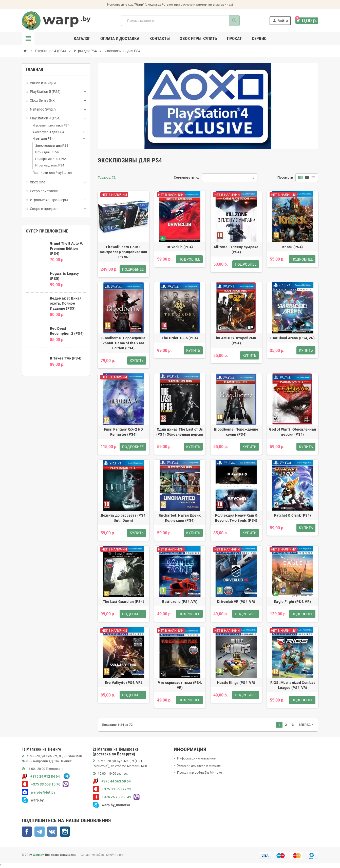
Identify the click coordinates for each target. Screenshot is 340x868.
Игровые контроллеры (49, 200)
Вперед (306, 725)
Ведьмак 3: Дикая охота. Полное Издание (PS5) (66, 303)
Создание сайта (92, 855)
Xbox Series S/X (42, 100)
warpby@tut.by (39, 792)
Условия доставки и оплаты (199, 765)
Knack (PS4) (292, 247)
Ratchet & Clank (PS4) (293, 515)
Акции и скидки (43, 83)
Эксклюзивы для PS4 (52, 146)
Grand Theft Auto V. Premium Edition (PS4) (66, 248)
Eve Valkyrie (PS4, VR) (124, 683)
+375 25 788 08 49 (112, 797)
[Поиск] (181, 21)
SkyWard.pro (115, 855)
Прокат (234, 38)
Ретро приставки (44, 191)
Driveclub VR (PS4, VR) (236, 602)
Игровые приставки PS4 (51, 125)
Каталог (82, 38)
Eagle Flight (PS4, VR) (292, 602)
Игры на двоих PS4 (50, 165)
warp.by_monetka (111, 805)
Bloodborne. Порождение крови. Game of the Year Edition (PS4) (123, 343)
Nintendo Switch (43, 109)
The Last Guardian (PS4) (124, 602)
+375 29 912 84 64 (41, 776)
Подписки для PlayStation (52, 173)
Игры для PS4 (43, 139)
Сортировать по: (186, 177)
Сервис (259, 38)
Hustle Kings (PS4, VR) (236, 683)
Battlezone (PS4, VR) (180, 602)
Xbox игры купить (198, 38)
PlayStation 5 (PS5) (45, 92)
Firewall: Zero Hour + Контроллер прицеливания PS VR (123, 252)
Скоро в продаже (44, 209)
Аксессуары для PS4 (48, 132)
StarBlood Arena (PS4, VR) (292, 338)
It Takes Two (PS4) (66, 358)
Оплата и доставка (120, 38)
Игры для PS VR (47, 152)
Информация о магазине (196, 758)
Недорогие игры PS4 (51, 159)
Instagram (65, 832)
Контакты (160, 38)
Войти (282, 21)
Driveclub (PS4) (180, 247)
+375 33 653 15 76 (41, 784)
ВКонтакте (52, 832)
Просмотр (285, 177)
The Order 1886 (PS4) (180, 338)
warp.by (37, 800)
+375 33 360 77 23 (112, 789)
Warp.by (38, 855)
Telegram (40, 832)
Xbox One (37, 182)
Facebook (27, 832)
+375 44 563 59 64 (112, 781)
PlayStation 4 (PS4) (45, 118)
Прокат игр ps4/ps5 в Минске (200, 772)
